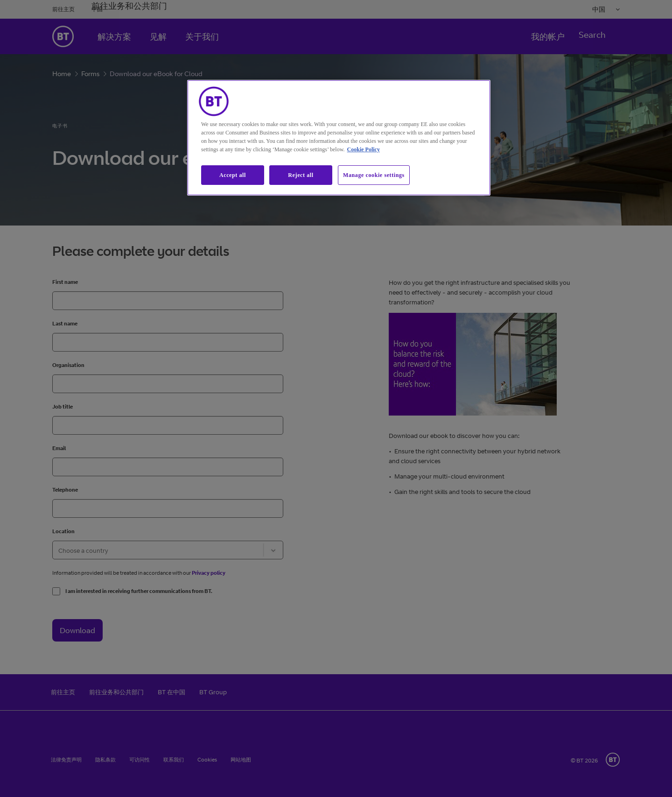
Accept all (233, 175)
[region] (339, 138)
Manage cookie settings (374, 175)
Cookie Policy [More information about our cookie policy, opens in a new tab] (364, 149)
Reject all (301, 175)
